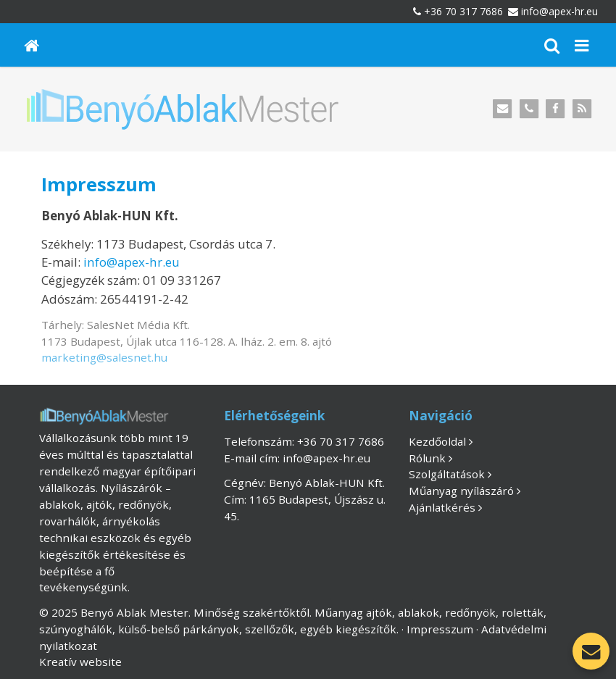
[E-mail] (503, 109)
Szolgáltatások (447, 474)
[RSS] (582, 109)
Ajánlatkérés (442, 507)
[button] (582, 45)
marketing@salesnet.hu (104, 357)
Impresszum (440, 629)
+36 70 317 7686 (463, 11)
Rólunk (427, 458)
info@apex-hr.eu (559, 11)
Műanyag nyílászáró (461, 491)
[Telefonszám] (529, 109)
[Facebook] (555, 109)
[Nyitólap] (32, 45)
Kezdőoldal (437, 441)
